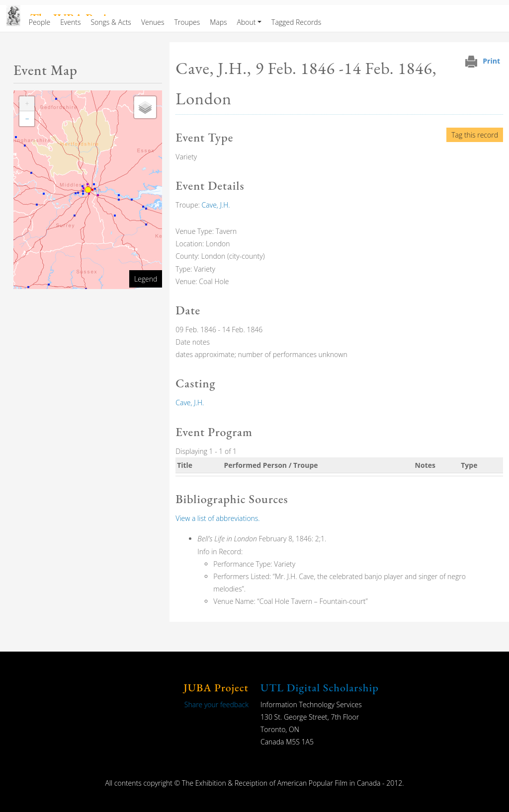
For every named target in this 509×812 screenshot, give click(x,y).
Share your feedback (216, 704)
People (40, 22)
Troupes (187, 22)
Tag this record (475, 135)
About (247, 22)
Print (491, 61)
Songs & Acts (111, 22)
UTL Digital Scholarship (320, 688)
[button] (27, 104)
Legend (146, 279)
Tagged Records (296, 22)
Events (70, 22)
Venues (153, 22)
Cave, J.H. (216, 205)
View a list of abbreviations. (217, 518)
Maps (218, 22)
